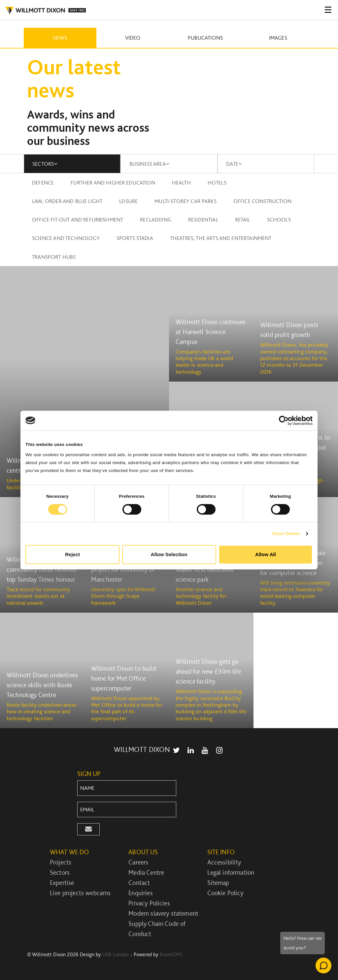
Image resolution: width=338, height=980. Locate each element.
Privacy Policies (149, 903)
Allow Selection (169, 554)
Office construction (262, 201)
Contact (139, 883)
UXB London (116, 954)
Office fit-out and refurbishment (78, 220)
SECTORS (45, 164)
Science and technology (66, 238)
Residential (203, 220)
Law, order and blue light (67, 201)
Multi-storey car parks (186, 201)
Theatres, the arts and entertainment (221, 238)
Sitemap (218, 883)
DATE (234, 164)
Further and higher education (113, 183)
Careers (138, 862)
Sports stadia (135, 238)
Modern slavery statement (163, 913)
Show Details (286, 534)
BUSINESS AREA (149, 164)
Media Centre (146, 872)
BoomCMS (171, 954)
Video (133, 38)
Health (181, 183)
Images (278, 38)
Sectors (60, 872)
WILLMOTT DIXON (142, 749)
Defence (43, 183)
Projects (61, 862)
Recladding (156, 220)
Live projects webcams (80, 893)
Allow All (266, 554)
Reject (72, 554)
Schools (279, 220)
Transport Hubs (54, 257)
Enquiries (140, 893)
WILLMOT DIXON (45, 11)
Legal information (231, 872)
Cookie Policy (225, 893)
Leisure (128, 201)
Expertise (62, 883)
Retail (243, 220)
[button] (88, 829)
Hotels (217, 183)
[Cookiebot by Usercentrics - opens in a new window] (284, 421)
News (60, 38)
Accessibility (224, 862)
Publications (205, 38)
